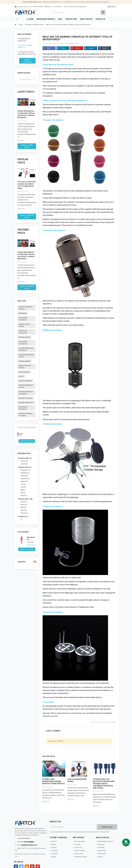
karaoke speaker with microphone (26, 393)
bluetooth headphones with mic (26, 356)
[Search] (78, 12)
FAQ (66, 7)
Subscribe (107, 827)
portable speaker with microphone (26, 349)
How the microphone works (77, 780)
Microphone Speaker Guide (107, 722)
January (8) (24, 464)
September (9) (25, 479)
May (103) (24, 505)
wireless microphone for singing (26, 414)
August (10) (24, 481)
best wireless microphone (23, 319)
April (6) (23, 493)
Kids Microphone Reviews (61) (24, 40)
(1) (22, 519)
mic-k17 (21, 376)
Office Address (38, 7)
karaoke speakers (25, 361)
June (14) (24, 502)
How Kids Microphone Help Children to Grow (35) (26, 53)
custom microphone (25, 381)
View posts (31, 545)
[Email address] (73, 827)
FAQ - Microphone (80, 841)
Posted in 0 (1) (23, 516)
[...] (39, 835)
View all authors (27, 549)
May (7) (23, 490)
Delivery (53, 844)
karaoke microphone (26, 398)
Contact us (54, 854)
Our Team (77, 844)
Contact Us (58, 7)
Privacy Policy (79, 854)
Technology (101, 847)
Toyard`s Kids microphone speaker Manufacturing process (53, 781)
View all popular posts (27, 216)
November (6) (25, 473)
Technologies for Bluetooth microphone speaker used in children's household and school (104, 784)
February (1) (24, 513)
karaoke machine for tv (26, 402)
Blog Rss (27, 562)
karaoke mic (23, 313)
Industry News (102, 851)
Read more (21, 140)
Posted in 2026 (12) (25, 458)
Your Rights (55, 851)
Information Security (81, 857)
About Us (49, 7)
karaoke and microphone (23, 332)
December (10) (25, 470)
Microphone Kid (31, 538)
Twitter (63, 48)
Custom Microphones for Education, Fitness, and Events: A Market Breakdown (26, 114)
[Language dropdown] (112, 7)
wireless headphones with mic (26, 386)
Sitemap (54, 857)
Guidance (54, 847)
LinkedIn (91, 48)
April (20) (23, 507)
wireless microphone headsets (26, 308)
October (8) (24, 476)
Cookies (100, 857)
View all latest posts (27, 146)
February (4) (24, 461)
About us (54, 841)
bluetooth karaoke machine (25, 367)
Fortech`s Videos (80, 851)
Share (49, 48)
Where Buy (101, 844)
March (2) (24, 495)
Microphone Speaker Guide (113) (25, 46)
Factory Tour (78, 847)
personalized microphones (23, 343)
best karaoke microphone (23, 408)
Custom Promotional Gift (78, 7)
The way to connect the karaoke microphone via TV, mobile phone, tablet (27, 185)
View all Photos (27, 441)
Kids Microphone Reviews (106, 841)
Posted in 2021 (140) (25, 499)
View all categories (27, 61)
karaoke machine (24, 337)
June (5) (23, 487)
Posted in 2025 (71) (25, 467)
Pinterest (77, 48)
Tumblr (104, 48)
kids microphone (24, 372)
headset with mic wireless (24, 325)
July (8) (23, 484)
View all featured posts (27, 287)
